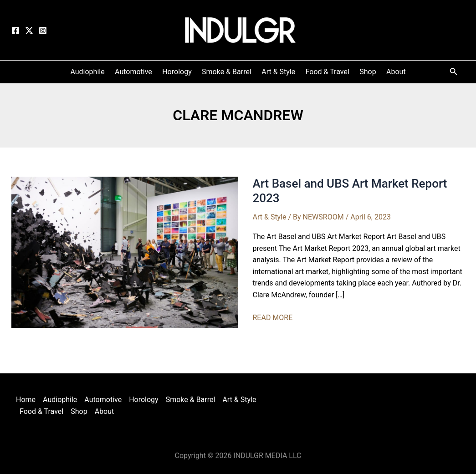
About (105, 411)
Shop (79, 411)
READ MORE (273, 318)
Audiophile (60, 400)
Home (26, 400)
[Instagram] (43, 31)
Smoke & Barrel (191, 400)
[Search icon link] (454, 73)
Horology (144, 400)
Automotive (103, 400)
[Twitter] (29, 31)
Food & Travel (41, 411)
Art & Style (270, 217)
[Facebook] (15, 31)
